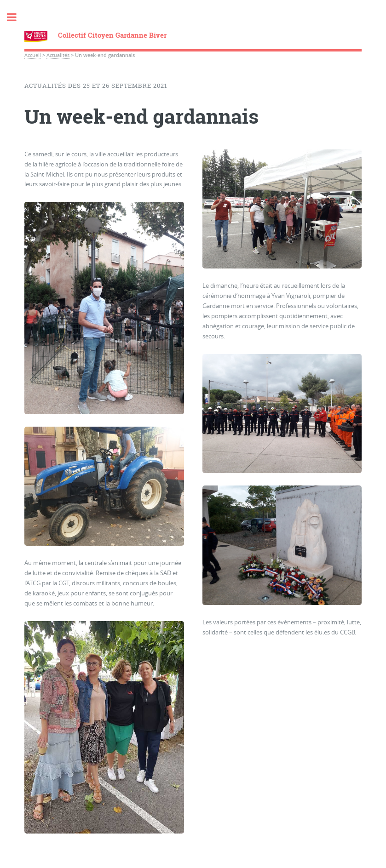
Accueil (33, 55)
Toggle (17, 17)
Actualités (58, 55)
